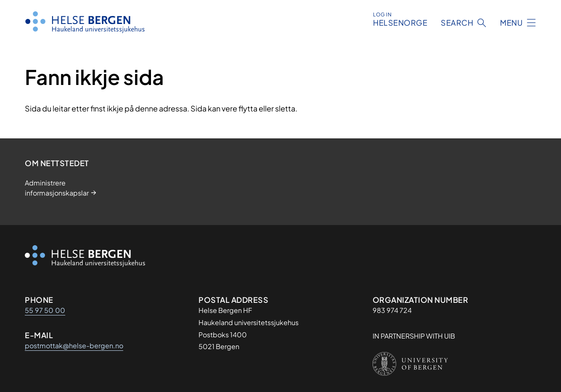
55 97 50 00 (45, 310)
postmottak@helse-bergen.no (74, 346)
